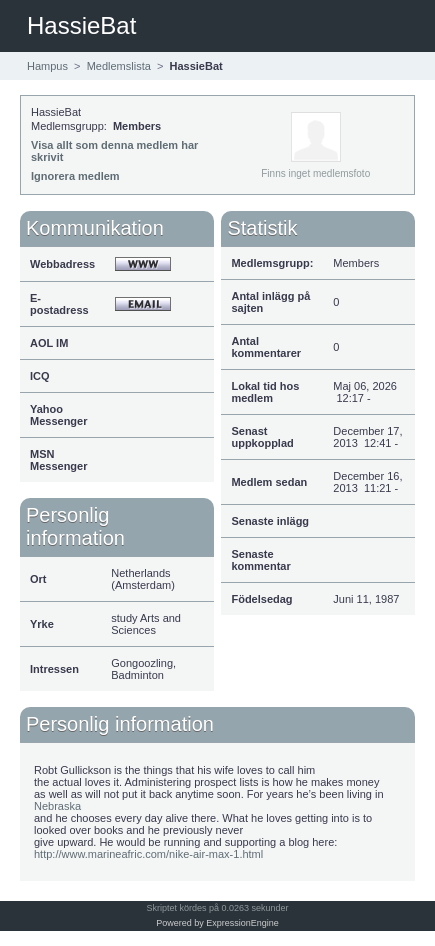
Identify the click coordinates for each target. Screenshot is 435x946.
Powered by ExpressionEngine (217, 923)
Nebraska (57, 806)
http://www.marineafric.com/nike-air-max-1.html (148, 854)
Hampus (47, 66)
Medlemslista (119, 66)
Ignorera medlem (75, 176)
